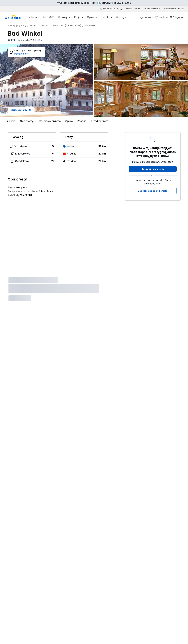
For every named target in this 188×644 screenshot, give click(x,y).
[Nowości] (146, 17)
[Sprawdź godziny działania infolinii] (121, 9)
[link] (13, 17)
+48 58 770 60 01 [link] (111, 9)
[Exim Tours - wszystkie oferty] (47, 191)
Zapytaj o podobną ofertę (153, 191)
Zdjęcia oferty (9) (21, 110)
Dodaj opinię (21, 54)
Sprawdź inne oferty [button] (153, 169)
